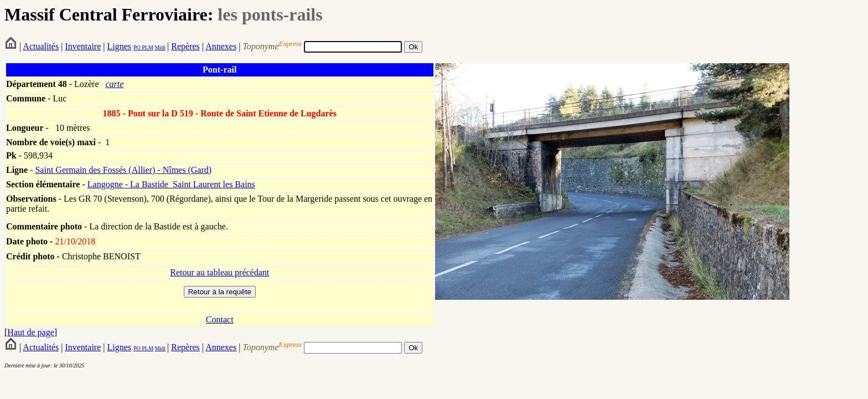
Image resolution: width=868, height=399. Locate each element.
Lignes (119, 46)
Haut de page (30, 332)
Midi (160, 47)
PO (137, 47)
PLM (147, 47)
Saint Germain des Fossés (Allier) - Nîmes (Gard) (123, 170)
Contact (220, 319)
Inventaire (83, 46)
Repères (185, 46)
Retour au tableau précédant (219, 272)
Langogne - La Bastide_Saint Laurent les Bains (171, 184)
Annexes (221, 46)
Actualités (41, 46)
